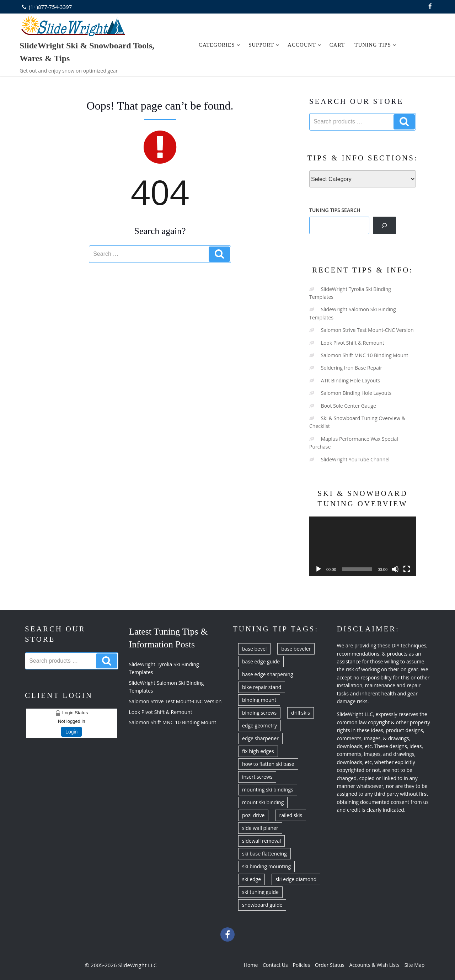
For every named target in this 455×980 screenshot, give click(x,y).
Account (305, 45)
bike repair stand (262, 687)
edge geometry (259, 725)
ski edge (251, 879)
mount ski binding (263, 802)
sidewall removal (261, 841)
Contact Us (275, 965)
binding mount (259, 700)
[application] (363, 547)
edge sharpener (260, 738)
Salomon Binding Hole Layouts (356, 393)
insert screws (257, 777)
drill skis (301, 713)
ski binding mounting (266, 866)
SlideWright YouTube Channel (355, 459)
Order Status (330, 965)
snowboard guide (262, 905)
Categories (220, 45)
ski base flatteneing (264, 854)
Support (264, 45)
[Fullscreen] (407, 569)
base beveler (296, 649)
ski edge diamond (296, 879)
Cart (337, 45)
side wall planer (260, 828)
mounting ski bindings (268, 790)
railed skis (291, 815)
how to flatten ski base (268, 764)
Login (71, 732)
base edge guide (261, 661)
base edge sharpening (268, 674)
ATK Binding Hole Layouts (350, 380)
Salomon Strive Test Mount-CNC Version (367, 330)
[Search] (384, 225)
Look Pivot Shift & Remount (353, 343)
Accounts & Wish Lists (374, 965)
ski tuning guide (260, 892)
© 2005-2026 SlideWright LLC (121, 965)
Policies (301, 965)
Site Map (415, 965)
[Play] (318, 569)
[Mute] (395, 569)
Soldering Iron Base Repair (352, 368)
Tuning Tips (376, 45)
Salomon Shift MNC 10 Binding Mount (365, 355)
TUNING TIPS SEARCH (335, 210)
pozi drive (253, 815)
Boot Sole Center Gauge (349, 406)
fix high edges (258, 751)
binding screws (259, 713)
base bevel (254, 649)
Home (251, 965)
